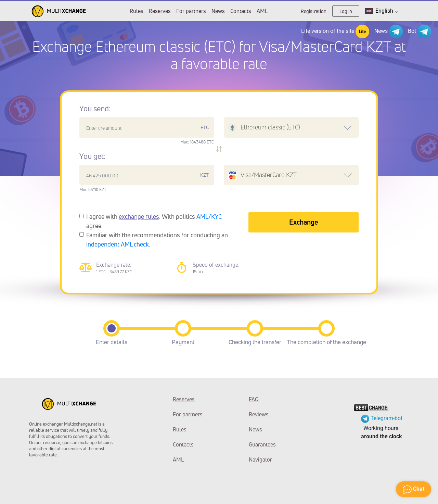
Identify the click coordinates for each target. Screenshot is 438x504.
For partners (191, 11)
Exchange (304, 222)
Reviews (259, 414)
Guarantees (262, 444)
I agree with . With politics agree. (154, 221)
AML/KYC (209, 216)
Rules (137, 11)
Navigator (260, 459)
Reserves (160, 11)
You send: (95, 109)
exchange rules (139, 216)
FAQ (254, 399)
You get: (92, 156)
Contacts (241, 11)
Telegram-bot (382, 418)
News (218, 11)
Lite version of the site (335, 32)
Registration (314, 11)
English (382, 11)
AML (262, 11)
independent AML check (118, 244)
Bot (420, 32)
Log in (346, 11)
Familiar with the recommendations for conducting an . (157, 240)
